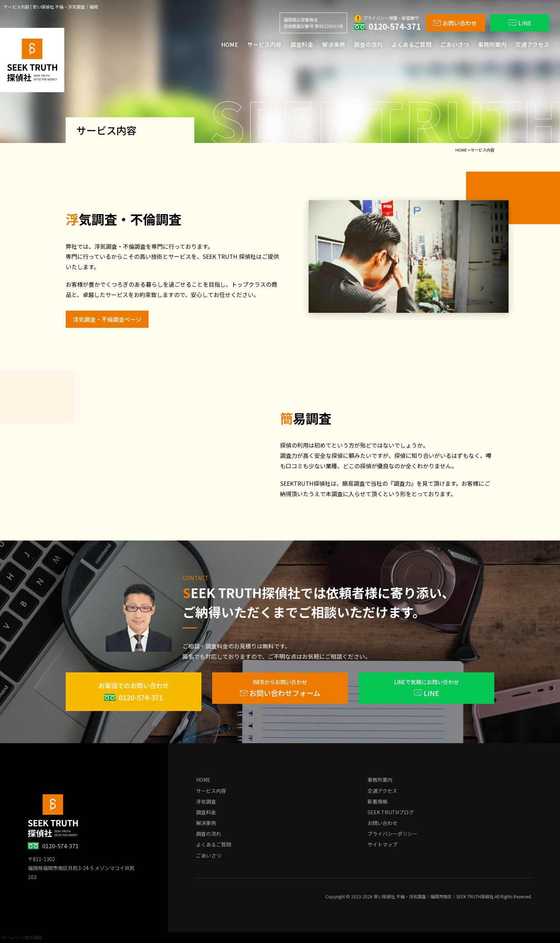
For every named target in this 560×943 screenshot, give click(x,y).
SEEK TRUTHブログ (391, 812)
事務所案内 (492, 44)
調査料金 (302, 44)
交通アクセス (532, 44)
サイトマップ (382, 844)
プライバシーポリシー (392, 834)
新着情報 (377, 801)
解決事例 (334, 44)
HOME (230, 44)
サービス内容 (264, 44)
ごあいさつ (455, 44)
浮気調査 (206, 801)
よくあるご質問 (411, 44)
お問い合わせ (382, 823)
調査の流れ (368, 44)
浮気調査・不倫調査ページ (107, 319)
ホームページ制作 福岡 (22, 937)
